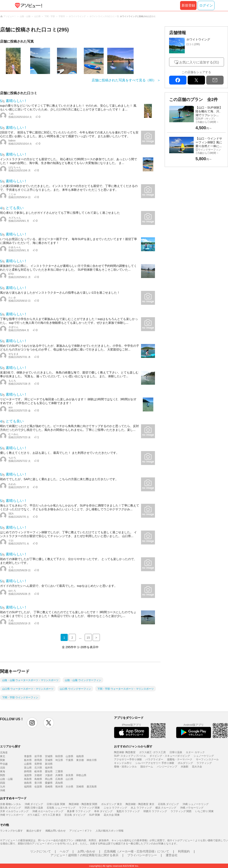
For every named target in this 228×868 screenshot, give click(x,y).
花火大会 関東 (112, 815)
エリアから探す (10, 746)
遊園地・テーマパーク (180, 759)
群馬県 (38, 760)
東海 (3, 771)
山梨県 (28, 764)
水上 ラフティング (141, 808)
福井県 (49, 768)
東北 (3, 756)
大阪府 (49, 775)
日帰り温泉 (176, 752)
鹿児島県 (92, 787)
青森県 (28, 756)
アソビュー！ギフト (81, 831)
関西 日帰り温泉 (34, 808)
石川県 (38, 768)
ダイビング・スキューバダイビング (170, 756)
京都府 (38, 775)
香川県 (38, 783)
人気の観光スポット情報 (110, 831)
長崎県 (49, 787)
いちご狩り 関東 (204, 811)
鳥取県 (28, 779)
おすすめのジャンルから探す (133, 746)
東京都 (80, 760)
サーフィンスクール (207, 759)
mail (215, 80)
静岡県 (28, 771)
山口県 (69, 779)
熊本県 (59, 787)
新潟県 (49, 764)
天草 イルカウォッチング (14, 811)
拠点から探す (34, 831)
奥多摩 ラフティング (79, 811)
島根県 (38, 779)
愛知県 (49, 771)
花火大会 (197, 767)
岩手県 (38, 756)
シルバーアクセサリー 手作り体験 (155, 763)
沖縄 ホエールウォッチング (48, 811)
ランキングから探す (11, 831)
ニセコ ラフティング (115, 808)
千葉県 (69, 760)
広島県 (59, 779)
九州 (3, 787)
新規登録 (188, 5)
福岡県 (28, 787)
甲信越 (4, 764)
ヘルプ (64, 851)
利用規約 (184, 851)
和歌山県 (81, 775)
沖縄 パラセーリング (192, 808)
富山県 (28, 768)
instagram (32, 723)
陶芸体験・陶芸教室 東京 (140, 804)
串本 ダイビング (103, 811)
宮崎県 (80, 787)
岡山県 (49, 779)
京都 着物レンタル (10, 804)
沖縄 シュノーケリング (196, 804)
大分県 (69, 787)
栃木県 (28, 760)
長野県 (38, 764)
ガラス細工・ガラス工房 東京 (44, 815)
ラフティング (204, 763)
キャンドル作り (123, 763)
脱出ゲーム (147, 767)
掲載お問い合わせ (56, 831)
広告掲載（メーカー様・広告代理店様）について (137, 851)
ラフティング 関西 (181, 811)
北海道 (4, 752)
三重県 (59, 771)
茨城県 (49, 760)
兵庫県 (59, 775)
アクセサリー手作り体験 (128, 759)
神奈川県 (92, 760)
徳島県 (28, 783)
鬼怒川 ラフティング (128, 811)
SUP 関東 (95, 815)
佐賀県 (38, 787)
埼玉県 (59, 760)
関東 (3, 760)
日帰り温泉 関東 (56, 804)
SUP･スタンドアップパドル (130, 756)
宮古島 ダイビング (75, 815)
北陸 (3, 768)
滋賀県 (28, 775)
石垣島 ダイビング (168, 804)
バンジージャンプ (167, 767)
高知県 (59, 783)
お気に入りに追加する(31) (199, 62)
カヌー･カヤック (195, 752)
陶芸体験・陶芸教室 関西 (83, 804)
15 (88, 638)
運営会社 (172, 855)
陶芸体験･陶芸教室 (125, 752)
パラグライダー (154, 759)
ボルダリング (185, 763)
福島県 (80, 756)
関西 (3, 775)
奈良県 (69, 775)
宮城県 (49, 756)
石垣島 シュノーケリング (61, 808)
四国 (3, 783)
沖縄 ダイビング (34, 804)
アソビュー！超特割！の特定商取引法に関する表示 (84, 855)
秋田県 (59, 756)
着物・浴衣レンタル (125, 767)
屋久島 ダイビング (10, 808)
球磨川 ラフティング (155, 811)
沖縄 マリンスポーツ (12, 815)
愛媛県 (49, 783)
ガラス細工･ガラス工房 (152, 752)
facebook (178, 80)
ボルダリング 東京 (112, 804)
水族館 (185, 767)
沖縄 (3, 790)
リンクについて (41, 851)
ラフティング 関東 (89, 808)
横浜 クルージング (166, 808)
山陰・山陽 (6, 779)
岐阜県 (38, 771)
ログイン (206, 5)
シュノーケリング (204, 756)
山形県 (69, 756)
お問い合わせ (86, 851)
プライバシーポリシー (142, 855)
